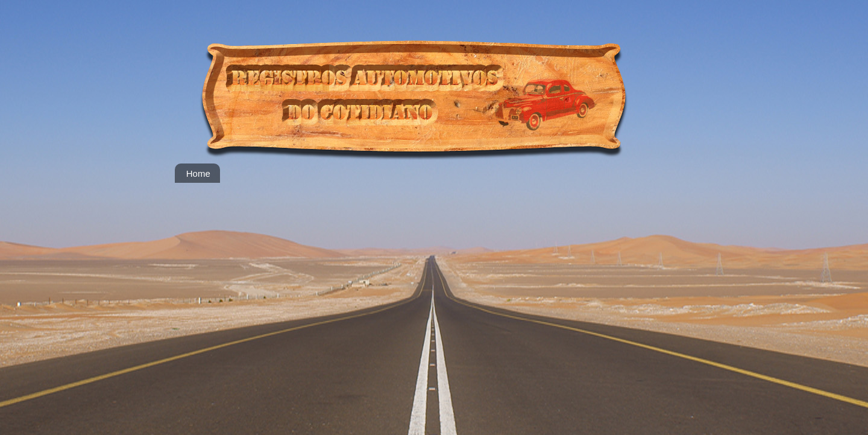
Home (198, 173)
